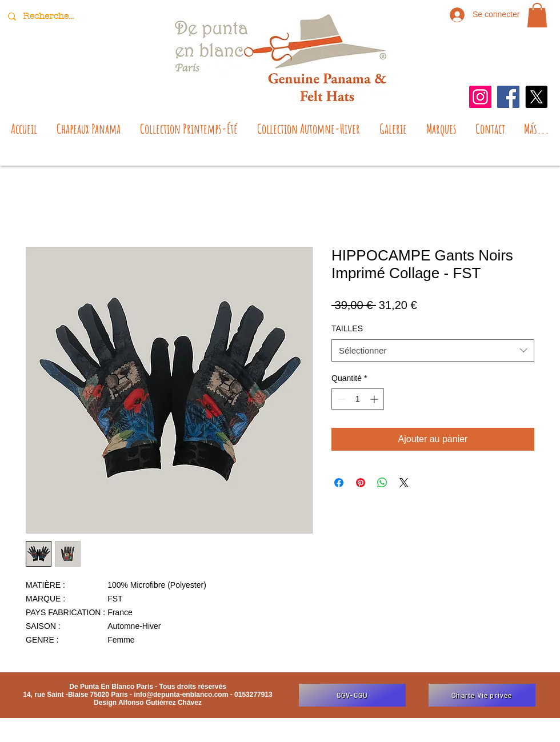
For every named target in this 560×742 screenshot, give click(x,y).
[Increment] (375, 399)
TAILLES (347, 328)
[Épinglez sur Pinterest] (361, 483)
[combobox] (433, 350)
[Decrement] (340, 399)
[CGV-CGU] (352, 695)
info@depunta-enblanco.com (181, 695)
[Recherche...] (50, 16)
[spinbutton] (358, 399)
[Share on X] (404, 483)
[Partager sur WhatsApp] (382, 483)
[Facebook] (508, 97)
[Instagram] (480, 97)
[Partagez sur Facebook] (339, 483)
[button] (537, 15)
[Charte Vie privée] (482, 695)
